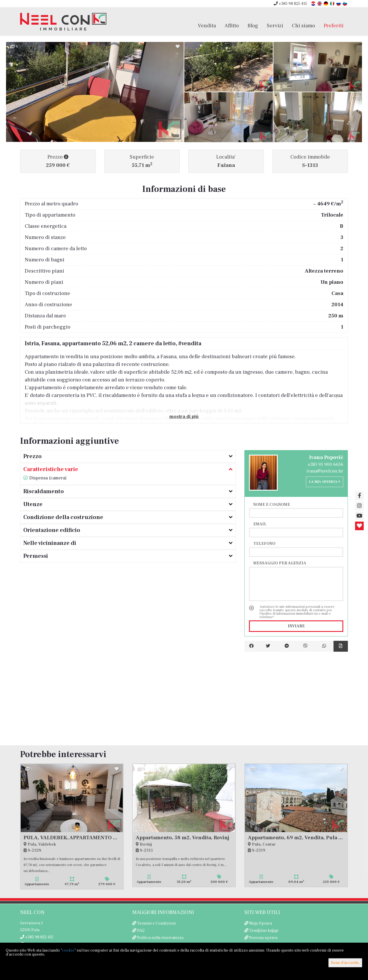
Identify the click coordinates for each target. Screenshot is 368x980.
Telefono (264, 543)
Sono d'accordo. (345, 963)
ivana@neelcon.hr (325, 471)
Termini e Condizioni (157, 923)
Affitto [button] (232, 26)
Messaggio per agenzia (280, 563)
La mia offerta (325, 482)
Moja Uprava (261, 923)
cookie (68, 950)
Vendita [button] (207, 26)
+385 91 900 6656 (325, 464)
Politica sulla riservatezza (160, 938)
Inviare (296, 626)
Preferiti (334, 26)
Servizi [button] (275, 26)
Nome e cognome (272, 504)
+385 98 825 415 (290, 4)
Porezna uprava (263, 938)
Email (260, 524)
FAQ (141, 931)
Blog (253, 26)
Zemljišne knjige (264, 931)
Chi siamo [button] (303, 26)
